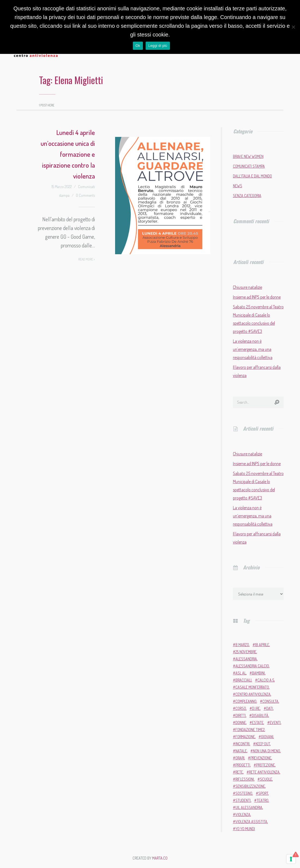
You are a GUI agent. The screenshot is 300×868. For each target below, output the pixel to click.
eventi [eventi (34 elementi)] (275, 723)
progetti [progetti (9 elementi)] (243, 765)
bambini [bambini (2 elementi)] (258, 673)
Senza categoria (247, 196)
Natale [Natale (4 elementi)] (241, 751)
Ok (138, 46)
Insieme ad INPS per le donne (257, 297)
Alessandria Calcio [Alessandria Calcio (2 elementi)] (252, 666)
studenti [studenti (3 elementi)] (243, 800)
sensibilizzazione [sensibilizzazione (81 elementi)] (250, 786)
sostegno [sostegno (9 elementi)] (244, 793)
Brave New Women (248, 156)
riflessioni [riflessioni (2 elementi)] (245, 779)
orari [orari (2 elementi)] (240, 758)
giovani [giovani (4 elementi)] (267, 737)
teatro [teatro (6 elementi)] (262, 800)
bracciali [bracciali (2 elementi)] (243, 680)
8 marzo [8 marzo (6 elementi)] (242, 645)
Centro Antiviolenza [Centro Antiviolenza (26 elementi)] (253, 694)
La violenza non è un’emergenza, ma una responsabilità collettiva (253, 349)
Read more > (87, 259)
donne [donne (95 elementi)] (241, 723)
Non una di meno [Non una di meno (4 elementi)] (266, 751)
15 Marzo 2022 (62, 187)
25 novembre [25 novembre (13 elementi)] (246, 652)
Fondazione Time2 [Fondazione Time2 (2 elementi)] (250, 730)
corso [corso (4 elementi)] (241, 708)
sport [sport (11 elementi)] (263, 793)
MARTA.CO (160, 858)
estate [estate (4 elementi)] (258, 723)
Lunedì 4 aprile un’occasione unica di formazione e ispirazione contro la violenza (68, 154)
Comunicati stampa (249, 166)
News (238, 186)
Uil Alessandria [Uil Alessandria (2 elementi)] (249, 807)
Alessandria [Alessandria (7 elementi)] (246, 659)
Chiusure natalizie (247, 287)
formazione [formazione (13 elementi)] (245, 737)
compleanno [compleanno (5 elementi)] (246, 701)
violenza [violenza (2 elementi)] (243, 815)
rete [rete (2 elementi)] (239, 772)
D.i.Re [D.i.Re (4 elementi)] (256, 708)
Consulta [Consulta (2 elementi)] (270, 701)
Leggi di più (158, 46)
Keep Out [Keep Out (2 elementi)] (263, 744)
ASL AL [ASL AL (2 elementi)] (241, 673)
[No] (293, 27)
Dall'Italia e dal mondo (252, 176)
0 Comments (85, 195)
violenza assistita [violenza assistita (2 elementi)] (251, 822)
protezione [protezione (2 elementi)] (265, 765)
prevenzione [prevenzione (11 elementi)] (261, 758)
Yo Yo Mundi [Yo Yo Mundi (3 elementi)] (245, 829)
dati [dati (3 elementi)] (270, 708)
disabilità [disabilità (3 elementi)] (260, 715)
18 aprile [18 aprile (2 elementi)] (262, 645)
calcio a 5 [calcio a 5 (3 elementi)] (266, 680)
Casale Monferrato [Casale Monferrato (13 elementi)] (252, 687)
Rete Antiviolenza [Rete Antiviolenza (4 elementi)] (264, 772)
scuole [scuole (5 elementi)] (266, 779)
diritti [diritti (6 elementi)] (241, 715)
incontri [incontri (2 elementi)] (242, 744)
